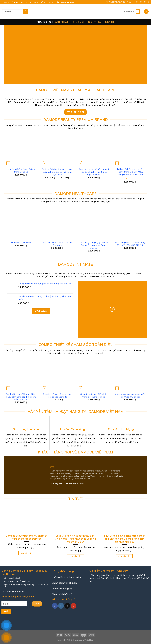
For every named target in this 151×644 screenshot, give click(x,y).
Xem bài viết (27, 553)
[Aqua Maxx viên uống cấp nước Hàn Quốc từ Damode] (130, 374)
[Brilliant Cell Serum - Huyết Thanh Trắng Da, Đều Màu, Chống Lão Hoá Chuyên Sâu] (130, 149)
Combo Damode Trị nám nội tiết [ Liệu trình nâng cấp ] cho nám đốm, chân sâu (21, 397)
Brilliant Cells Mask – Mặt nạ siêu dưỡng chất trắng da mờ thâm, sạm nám (57, 172)
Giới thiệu (95, 22)
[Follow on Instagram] (61, 606)
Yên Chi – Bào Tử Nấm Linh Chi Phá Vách (57, 244)
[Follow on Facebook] (55, 606)
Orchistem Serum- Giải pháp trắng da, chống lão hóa (94, 395)
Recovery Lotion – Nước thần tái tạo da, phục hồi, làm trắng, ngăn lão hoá (94, 172)
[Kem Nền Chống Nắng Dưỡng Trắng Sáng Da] (21, 149)
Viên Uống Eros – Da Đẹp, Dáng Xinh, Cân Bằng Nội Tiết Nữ (130, 244)
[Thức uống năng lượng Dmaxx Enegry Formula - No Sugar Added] (94, 223)
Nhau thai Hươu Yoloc (21, 243)
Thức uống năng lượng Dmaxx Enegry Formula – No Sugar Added (94, 245)
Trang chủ (44, 22)
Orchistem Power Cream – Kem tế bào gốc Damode (57, 395)
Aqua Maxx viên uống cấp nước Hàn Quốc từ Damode (130, 395)
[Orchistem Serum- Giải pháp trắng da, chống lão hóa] (94, 374)
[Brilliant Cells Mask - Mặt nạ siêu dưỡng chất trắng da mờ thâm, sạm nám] (57, 149)
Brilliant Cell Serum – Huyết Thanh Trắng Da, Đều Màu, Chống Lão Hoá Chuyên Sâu (130, 172)
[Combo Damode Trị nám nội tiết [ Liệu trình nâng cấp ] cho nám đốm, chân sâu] (21, 374)
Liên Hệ (110, 22)
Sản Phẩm (62, 22)
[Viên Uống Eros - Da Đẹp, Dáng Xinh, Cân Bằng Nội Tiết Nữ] (130, 223)
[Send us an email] (67, 606)
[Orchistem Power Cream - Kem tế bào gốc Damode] (57, 374)
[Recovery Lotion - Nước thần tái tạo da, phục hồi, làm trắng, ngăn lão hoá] (94, 149)
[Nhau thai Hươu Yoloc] (21, 223)
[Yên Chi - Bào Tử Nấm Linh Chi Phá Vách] (57, 223)
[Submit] (25, 12)
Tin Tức (79, 22)
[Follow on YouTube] (73, 606)
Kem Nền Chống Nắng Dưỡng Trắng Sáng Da (21, 170)
